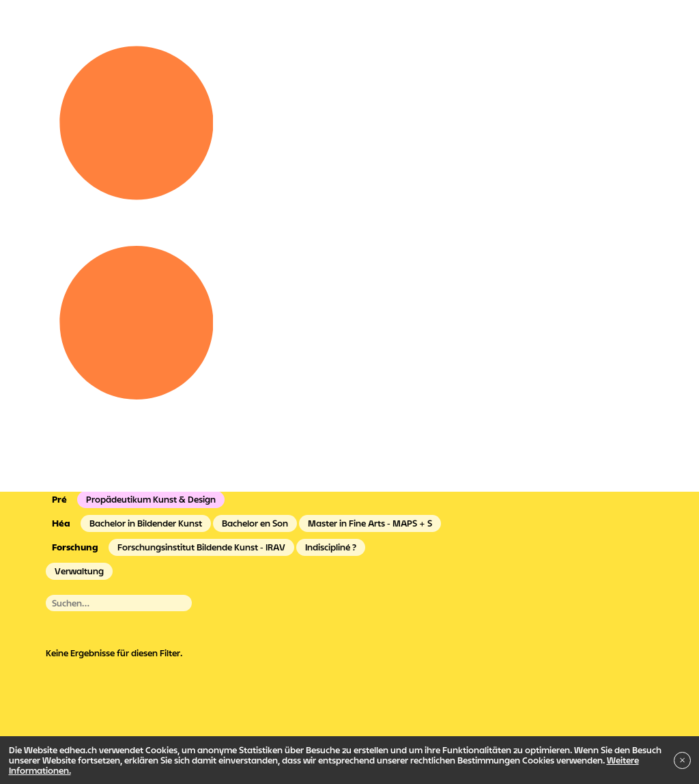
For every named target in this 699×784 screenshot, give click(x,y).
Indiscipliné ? (331, 547)
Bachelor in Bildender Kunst (146, 523)
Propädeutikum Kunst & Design (151, 499)
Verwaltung (79, 571)
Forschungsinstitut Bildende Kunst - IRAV (201, 547)
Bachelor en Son (255, 523)
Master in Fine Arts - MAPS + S (370, 523)
